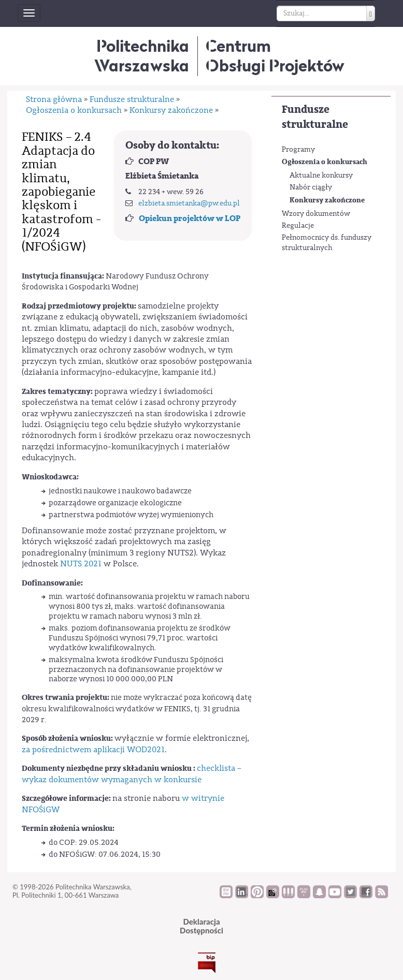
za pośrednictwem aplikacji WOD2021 (93, 750)
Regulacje (298, 226)
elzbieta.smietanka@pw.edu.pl (189, 203)
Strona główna (54, 99)
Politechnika (142, 56)
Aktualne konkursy (321, 175)
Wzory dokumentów (316, 214)
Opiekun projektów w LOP (190, 218)
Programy (298, 150)
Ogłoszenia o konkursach (325, 162)
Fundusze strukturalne (315, 117)
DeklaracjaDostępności (201, 926)
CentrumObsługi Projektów (275, 56)
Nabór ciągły (311, 187)
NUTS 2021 (82, 564)
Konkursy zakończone (327, 200)
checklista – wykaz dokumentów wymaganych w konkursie (132, 774)
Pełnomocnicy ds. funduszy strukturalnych (327, 243)
